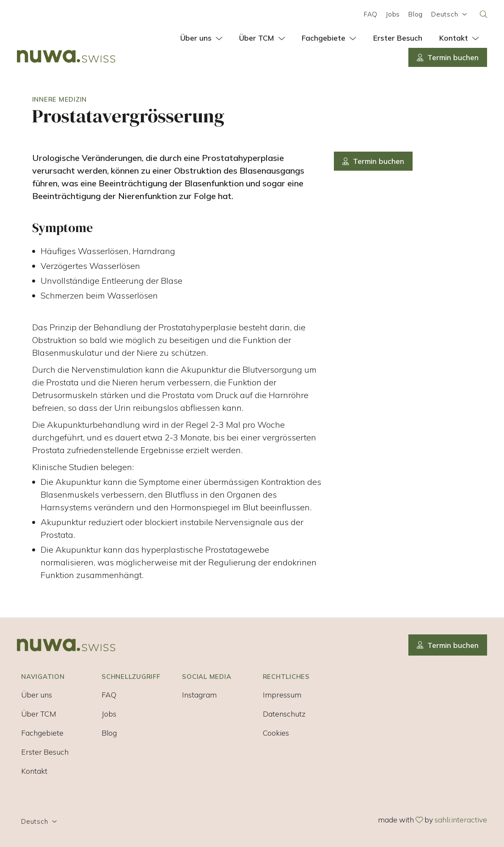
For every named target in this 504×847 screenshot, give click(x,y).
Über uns (37, 695)
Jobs (393, 14)
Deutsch (449, 14)
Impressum (282, 695)
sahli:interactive (461, 819)
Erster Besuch (45, 752)
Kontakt (34, 771)
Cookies (276, 733)
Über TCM (39, 714)
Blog (416, 14)
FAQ (371, 14)
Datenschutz (284, 714)
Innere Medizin (60, 99)
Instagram (199, 695)
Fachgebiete (42, 733)
